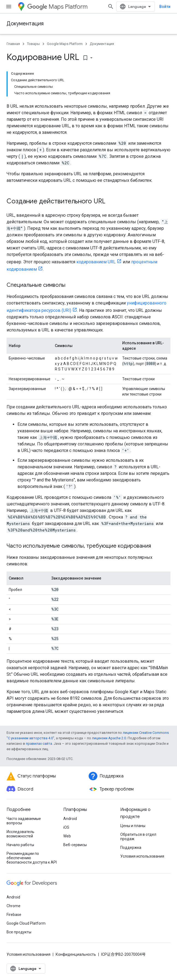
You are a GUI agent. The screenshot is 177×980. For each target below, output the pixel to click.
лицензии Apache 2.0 (109, 738)
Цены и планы (133, 826)
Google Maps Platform (65, 44)
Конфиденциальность (76, 954)
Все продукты (19, 932)
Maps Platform (57, 7)
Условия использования (142, 856)
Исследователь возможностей (20, 834)
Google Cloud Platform (26, 923)
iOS (66, 827)
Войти (165, 7)
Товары (33, 44)
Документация (25, 24)
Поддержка (131, 848)
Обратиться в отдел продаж (138, 837)
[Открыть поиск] (111, 7)
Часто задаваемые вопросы (24, 821)
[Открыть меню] (9, 7)
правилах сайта (39, 744)
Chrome (13, 906)
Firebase (14, 915)
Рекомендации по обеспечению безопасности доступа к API (32, 858)
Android (70, 819)
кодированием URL (96, 262)
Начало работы (20, 845)
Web (67, 836)
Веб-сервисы (75, 845)
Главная (13, 44)
